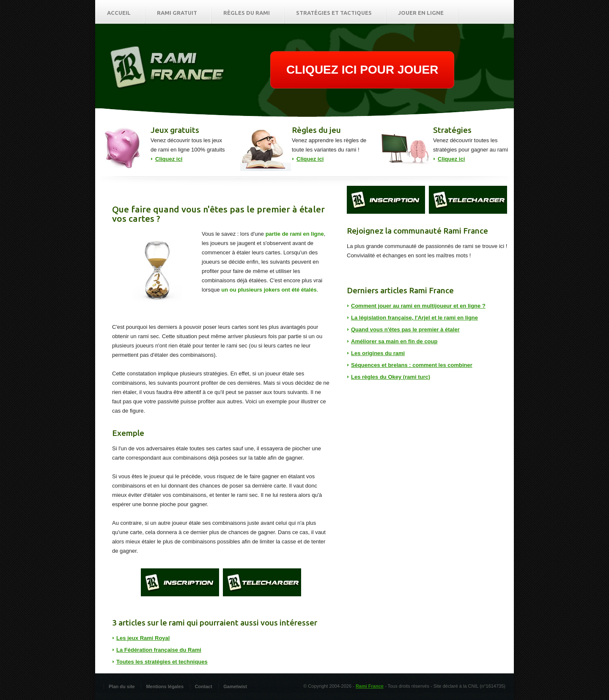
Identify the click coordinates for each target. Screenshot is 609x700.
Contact (204, 686)
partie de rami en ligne (295, 234)
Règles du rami (247, 13)
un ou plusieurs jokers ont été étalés (269, 290)
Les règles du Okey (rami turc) (391, 377)
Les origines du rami (378, 353)
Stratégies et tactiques (334, 13)
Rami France (370, 686)
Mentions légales (165, 686)
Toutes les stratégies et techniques (162, 662)
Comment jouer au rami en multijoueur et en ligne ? (418, 306)
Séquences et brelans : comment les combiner (412, 365)
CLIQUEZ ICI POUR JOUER (362, 70)
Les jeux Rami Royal (143, 638)
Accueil (119, 13)
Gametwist (235, 686)
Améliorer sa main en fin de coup (394, 341)
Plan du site (122, 686)
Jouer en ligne (421, 13)
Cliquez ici (169, 159)
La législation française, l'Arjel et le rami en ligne (414, 318)
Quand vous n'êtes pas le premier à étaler (405, 329)
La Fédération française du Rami (159, 650)
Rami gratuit (177, 13)
